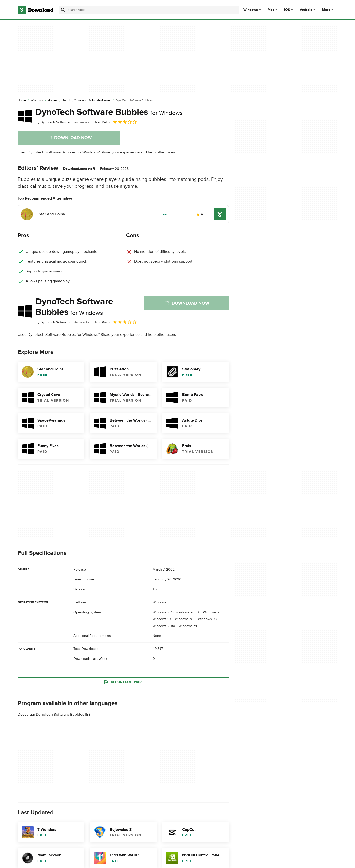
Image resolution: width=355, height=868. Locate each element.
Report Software (123, 682)
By (53, 122)
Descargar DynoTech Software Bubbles (51, 715)
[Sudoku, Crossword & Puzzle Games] (87, 101)
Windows (251, 10)
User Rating (115, 122)
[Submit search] (63, 10)
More (328, 10)
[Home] (22, 101)
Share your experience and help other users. (139, 152)
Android (306, 10)
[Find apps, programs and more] (149, 10)
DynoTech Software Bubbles (109, 112)
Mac (271, 10)
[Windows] (37, 101)
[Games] (53, 101)
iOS (287, 10)
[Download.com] (35, 10)
